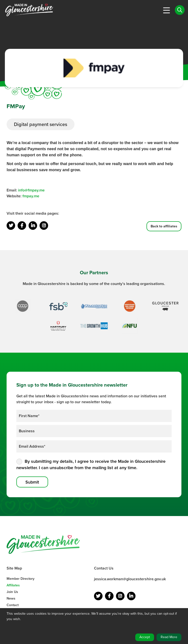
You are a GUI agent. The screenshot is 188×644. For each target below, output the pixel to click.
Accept (145, 637)
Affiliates (13, 585)
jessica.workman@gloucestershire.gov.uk (130, 579)
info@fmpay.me (31, 190)
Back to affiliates (164, 226)
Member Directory (21, 579)
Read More (169, 637)
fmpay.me (31, 196)
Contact (13, 605)
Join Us (12, 592)
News (11, 598)
